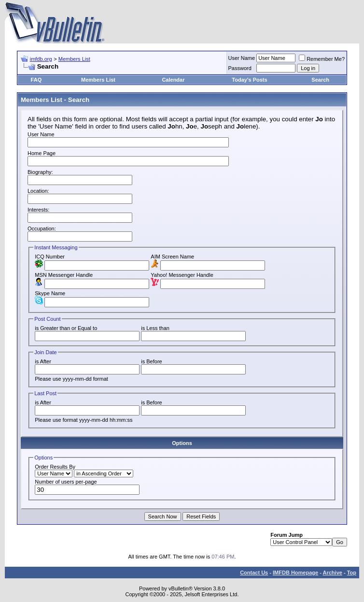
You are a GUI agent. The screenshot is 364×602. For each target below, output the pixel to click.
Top (352, 573)
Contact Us (254, 573)
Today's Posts (249, 80)
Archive (333, 573)
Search (320, 80)
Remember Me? (322, 59)
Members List (74, 59)
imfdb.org (41, 59)
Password (240, 68)
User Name (242, 58)
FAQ (36, 80)
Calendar (173, 80)
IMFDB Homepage (295, 573)
